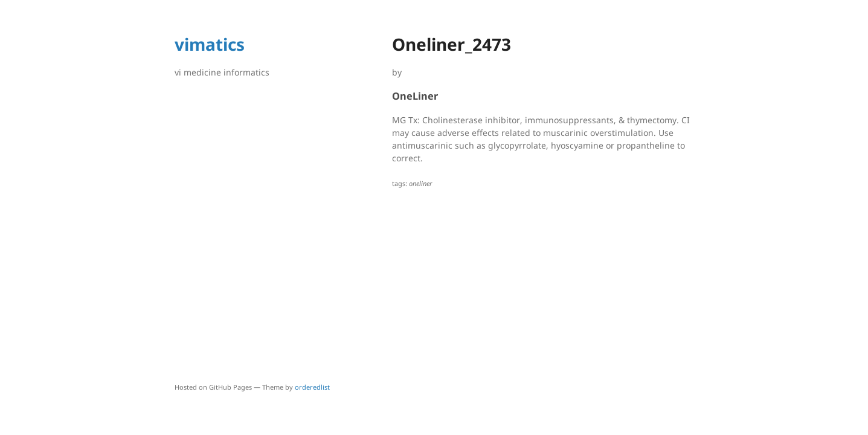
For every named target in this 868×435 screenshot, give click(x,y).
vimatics (210, 44)
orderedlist (312, 387)
